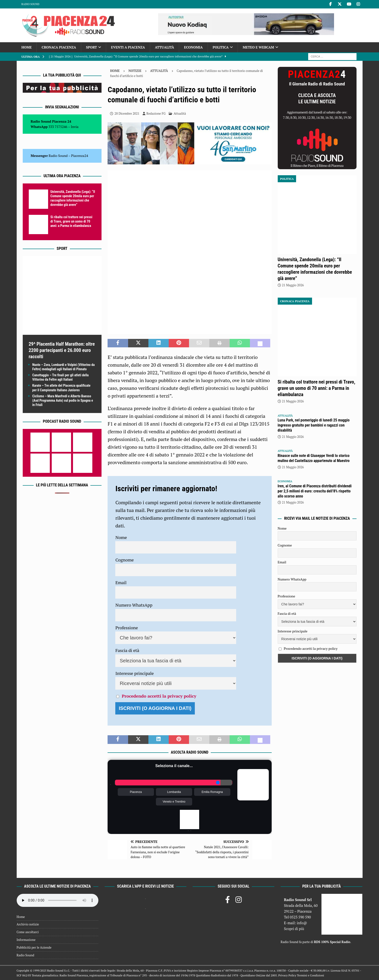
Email (121, 582)
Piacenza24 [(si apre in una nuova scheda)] (80, 156)
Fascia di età (127, 650)
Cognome (124, 560)
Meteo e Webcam (258, 47)
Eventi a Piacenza (128, 47)
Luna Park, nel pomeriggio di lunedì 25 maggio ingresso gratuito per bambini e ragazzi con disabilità (314, 425)
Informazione (26, 940)
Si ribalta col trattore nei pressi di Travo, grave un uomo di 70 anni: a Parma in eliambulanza (72, 221)
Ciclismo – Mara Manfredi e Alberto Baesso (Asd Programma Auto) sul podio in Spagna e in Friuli (63, 400)
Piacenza (136, 792)
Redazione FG (156, 113)
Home (27, 47)
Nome (121, 537)
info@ (302, 923)
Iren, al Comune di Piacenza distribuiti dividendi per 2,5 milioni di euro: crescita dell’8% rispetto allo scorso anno (315, 491)
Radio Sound (30, 4)
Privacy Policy (287, 975)
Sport (91, 47)
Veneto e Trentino (174, 802)
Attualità (165, 47)
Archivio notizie (28, 924)
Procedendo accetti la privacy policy (159, 696)
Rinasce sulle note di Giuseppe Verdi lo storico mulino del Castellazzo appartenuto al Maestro (314, 458)
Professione (127, 628)
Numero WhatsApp (134, 605)
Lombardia (174, 792)
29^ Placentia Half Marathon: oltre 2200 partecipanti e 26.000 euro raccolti (62, 350)
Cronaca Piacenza (59, 47)
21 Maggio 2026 (293, 285)
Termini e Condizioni (310, 975)
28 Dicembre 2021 (127, 113)
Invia (75, 127)
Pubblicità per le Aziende (34, 947)
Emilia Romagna (212, 792)
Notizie (135, 71)
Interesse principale (135, 673)
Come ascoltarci (28, 932)
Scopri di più (294, 929)
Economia (193, 47)
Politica (221, 47)
